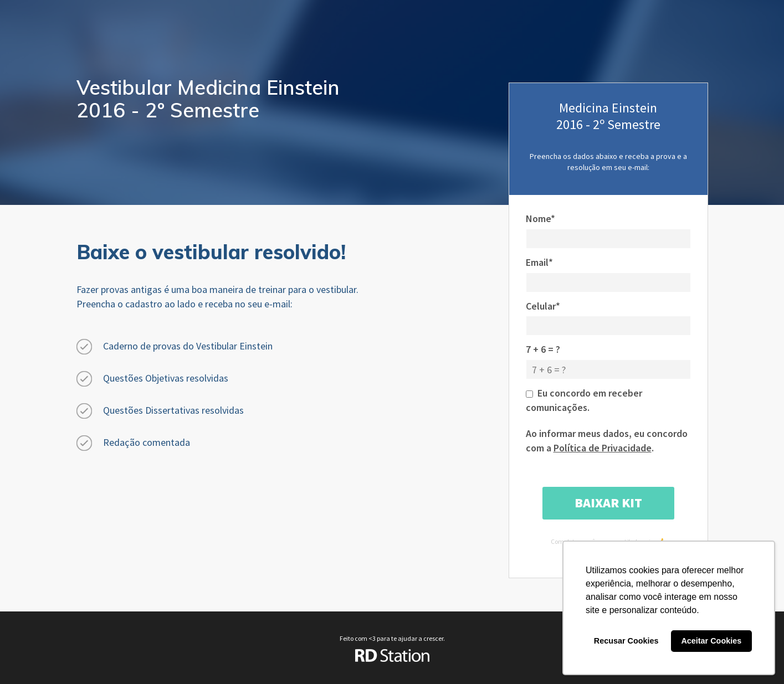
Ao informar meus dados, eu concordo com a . (607, 441)
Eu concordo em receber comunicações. (584, 400)
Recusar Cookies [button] (626, 641)
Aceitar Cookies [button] (711, 641)
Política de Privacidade (603, 448)
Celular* (543, 306)
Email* (539, 262)
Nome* (540, 218)
